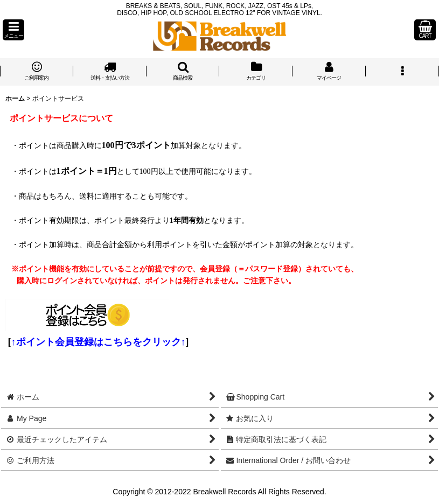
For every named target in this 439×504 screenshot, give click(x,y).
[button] (13, 30)
